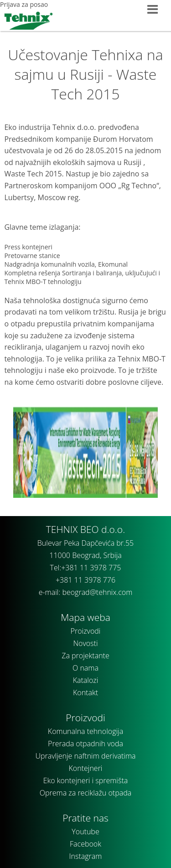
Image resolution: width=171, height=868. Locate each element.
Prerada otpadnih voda (85, 744)
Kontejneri (86, 768)
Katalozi (86, 680)
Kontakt (85, 692)
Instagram (86, 856)
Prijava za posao (24, 4)
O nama (85, 668)
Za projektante (85, 656)
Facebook (85, 844)
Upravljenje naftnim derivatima (85, 756)
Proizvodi (86, 631)
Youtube (85, 832)
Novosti (85, 643)
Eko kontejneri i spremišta (85, 780)
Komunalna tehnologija (85, 731)
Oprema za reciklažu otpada (85, 793)
